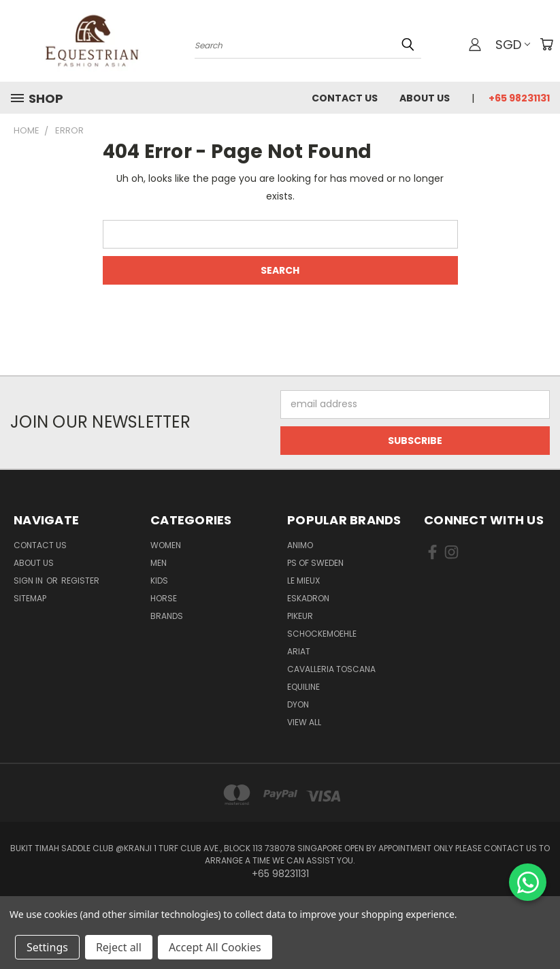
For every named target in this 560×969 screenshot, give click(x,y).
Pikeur (300, 616)
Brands (167, 616)
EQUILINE (303, 687)
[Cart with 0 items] (546, 44)
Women (166, 545)
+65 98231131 (519, 98)
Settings (47, 947)
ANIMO (300, 545)
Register (80, 581)
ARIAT (299, 651)
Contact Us (345, 98)
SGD (513, 45)
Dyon (298, 704)
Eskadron (308, 598)
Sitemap (30, 598)
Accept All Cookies (215, 947)
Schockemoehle (322, 634)
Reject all (119, 947)
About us (425, 98)
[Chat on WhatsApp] (528, 882)
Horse (164, 598)
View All (304, 722)
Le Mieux (303, 581)
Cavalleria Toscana (331, 669)
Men (159, 563)
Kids (159, 581)
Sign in (29, 581)
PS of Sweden (315, 563)
